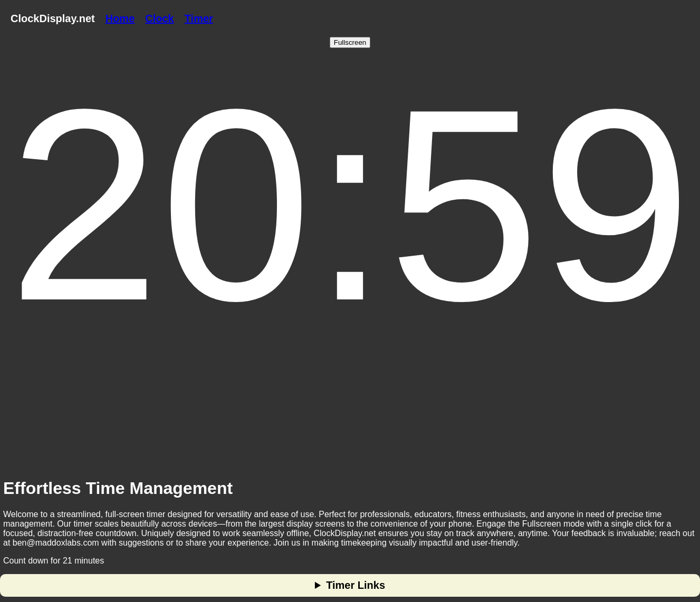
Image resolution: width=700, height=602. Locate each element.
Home (120, 18)
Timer (199, 18)
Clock (159, 18)
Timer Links (356, 585)
